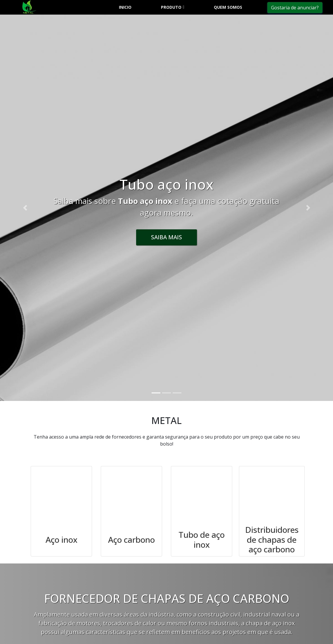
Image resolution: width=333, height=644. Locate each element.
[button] (25, 208)
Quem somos (228, 7)
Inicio (125, 7)
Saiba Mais (166, 237)
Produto (171, 7)
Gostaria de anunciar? (295, 8)
